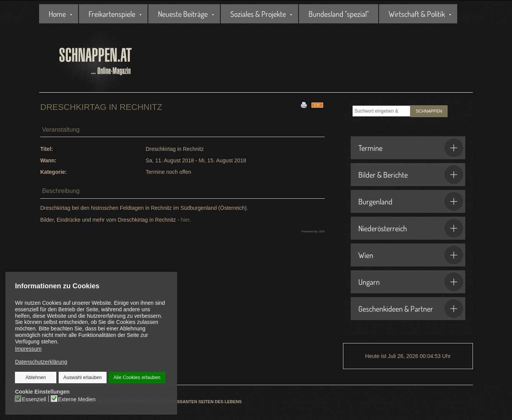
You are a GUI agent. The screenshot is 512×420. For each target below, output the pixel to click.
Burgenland (411, 201)
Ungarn (411, 282)
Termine (411, 148)
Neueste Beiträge (183, 14)
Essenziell (34, 399)
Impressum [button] (28, 349)
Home (57, 14)
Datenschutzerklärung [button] (41, 362)
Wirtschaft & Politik (417, 14)
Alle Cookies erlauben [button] (137, 378)
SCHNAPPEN (429, 111)
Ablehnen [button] (36, 378)
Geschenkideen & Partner (411, 309)
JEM (322, 231)
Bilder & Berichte (411, 175)
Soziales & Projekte (258, 14)
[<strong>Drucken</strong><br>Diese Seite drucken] (304, 105)
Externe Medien (77, 399)
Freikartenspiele (112, 14)
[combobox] (381, 111)
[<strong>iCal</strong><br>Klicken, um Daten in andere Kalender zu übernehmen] (317, 105)
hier (185, 220)
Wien (411, 255)
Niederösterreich (411, 228)
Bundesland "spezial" (339, 14)
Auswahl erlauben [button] (82, 378)
